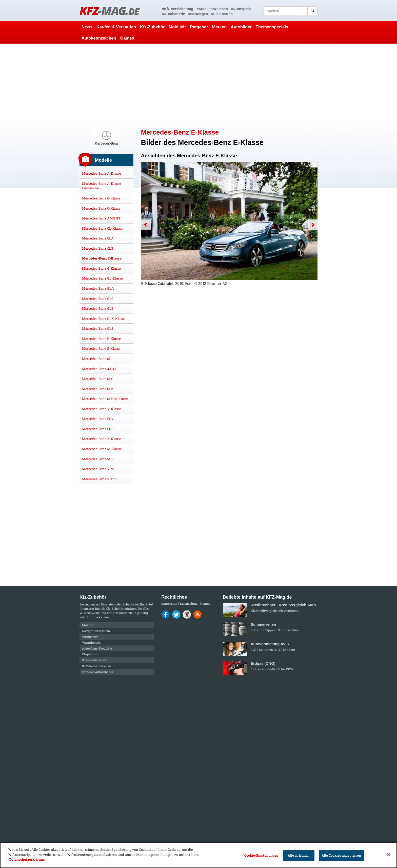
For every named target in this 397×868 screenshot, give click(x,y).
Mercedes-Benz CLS (98, 248)
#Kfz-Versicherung (178, 9)
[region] (198, 855)
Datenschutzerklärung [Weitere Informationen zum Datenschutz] (27, 859)
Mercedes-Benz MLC (98, 459)
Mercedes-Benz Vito (98, 469)
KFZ (109, 11)
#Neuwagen (198, 14)
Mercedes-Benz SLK (98, 389)
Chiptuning (90, 654)
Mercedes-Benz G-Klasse (101, 268)
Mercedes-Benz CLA (98, 238)
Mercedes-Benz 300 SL (100, 369)
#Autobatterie (173, 14)
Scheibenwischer (94, 660)
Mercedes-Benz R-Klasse (101, 339)
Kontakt (206, 604)
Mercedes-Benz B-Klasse (101, 198)
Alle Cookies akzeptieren (341, 855)
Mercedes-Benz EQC (98, 429)
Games (127, 38)
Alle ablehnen (299, 855)
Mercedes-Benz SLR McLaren (105, 399)
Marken (220, 27)
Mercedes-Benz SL (97, 359)
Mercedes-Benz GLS (98, 328)
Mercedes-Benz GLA (98, 288)
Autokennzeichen (99, 38)
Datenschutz (189, 604)
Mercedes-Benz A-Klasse (102, 173)
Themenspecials (272, 27)
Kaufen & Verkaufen (116, 27)
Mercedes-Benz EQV (98, 419)
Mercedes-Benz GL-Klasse (102, 278)
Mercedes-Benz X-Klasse (102, 439)
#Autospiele (241, 9)
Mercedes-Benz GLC (98, 299)
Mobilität (177, 27)
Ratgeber (199, 27)
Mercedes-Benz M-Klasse (102, 449)
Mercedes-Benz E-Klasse (102, 258)
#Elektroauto (222, 14)
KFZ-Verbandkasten (97, 666)
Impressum (169, 604)
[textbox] (291, 11)
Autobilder (241, 27)
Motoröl (88, 625)
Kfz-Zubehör (152, 27)
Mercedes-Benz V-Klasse (102, 409)
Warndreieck (91, 642)
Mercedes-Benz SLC (98, 379)
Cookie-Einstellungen (261, 855)
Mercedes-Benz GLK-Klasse (104, 319)
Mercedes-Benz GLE (98, 308)
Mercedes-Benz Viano (99, 479)
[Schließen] (389, 855)
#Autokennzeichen (212, 9)
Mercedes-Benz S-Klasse (101, 348)
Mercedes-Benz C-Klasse (101, 208)
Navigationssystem (96, 631)
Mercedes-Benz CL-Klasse (102, 228)
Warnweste (90, 637)
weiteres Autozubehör (98, 672)
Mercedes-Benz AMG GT (101, 218)
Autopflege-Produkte (97, 648)
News (87, 27)
